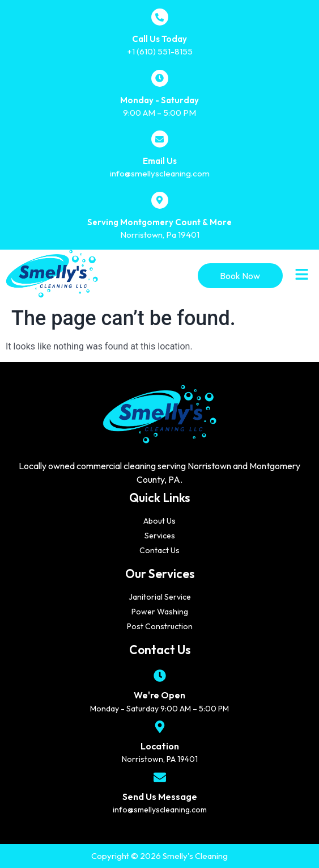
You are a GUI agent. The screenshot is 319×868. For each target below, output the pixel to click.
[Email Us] (160, 139)
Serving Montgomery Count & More (159, 222)
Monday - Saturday (159, 100)
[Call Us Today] (160, 17)
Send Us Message (160, 797)
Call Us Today (159, 39)
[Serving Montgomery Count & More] (160, 200)
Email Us (160, 161)
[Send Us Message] (160, 777)
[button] (302, 276)
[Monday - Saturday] (160, 78)
